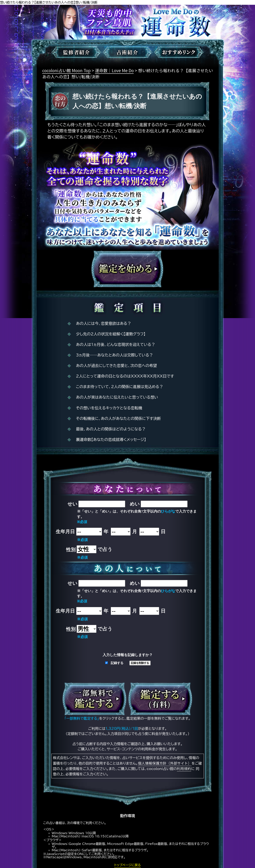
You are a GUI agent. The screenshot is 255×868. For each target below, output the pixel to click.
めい (135, 504)
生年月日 (65, 532)
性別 (71, 550)
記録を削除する (140, 663)
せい (72, 504)
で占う (105, 549)
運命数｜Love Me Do (114, 70)
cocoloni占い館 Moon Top (66, 70)
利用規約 (184, 768)
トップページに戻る (127, 865)
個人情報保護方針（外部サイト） (165, 763)
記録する (114, 663)
